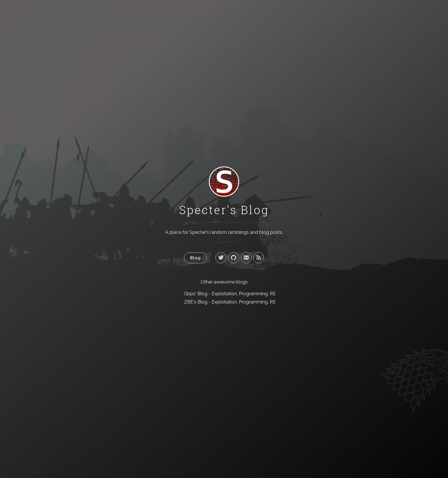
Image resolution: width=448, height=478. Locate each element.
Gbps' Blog (196, 294)
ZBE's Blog (196, 302)
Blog (195, 258)
